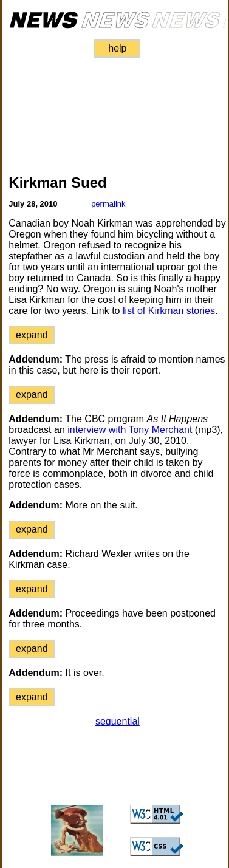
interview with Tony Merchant (130, 430)
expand (32, 335)
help (117, 48)
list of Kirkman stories (169, 311)
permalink (108, 204)
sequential (118, 721)
